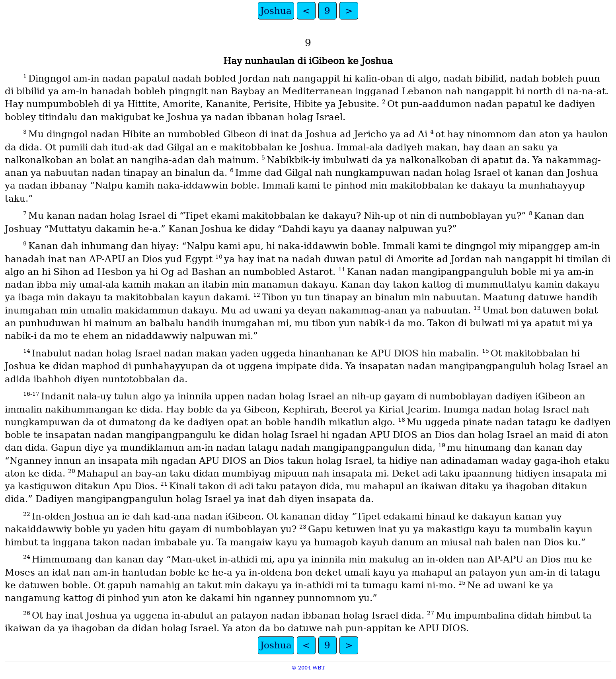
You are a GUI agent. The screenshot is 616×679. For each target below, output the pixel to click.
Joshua (276, 11)
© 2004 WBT (308, 668)
